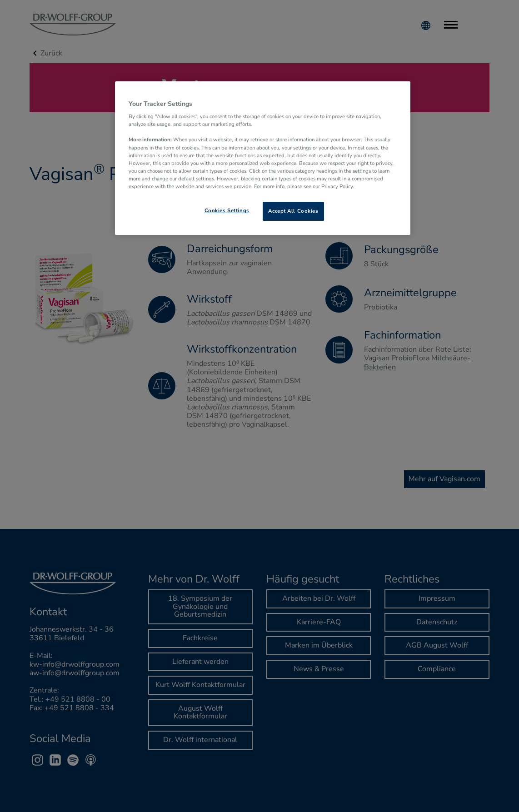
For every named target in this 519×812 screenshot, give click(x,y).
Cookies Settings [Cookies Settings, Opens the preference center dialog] (227, 210)
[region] (263, 158)
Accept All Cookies (293, 211)
